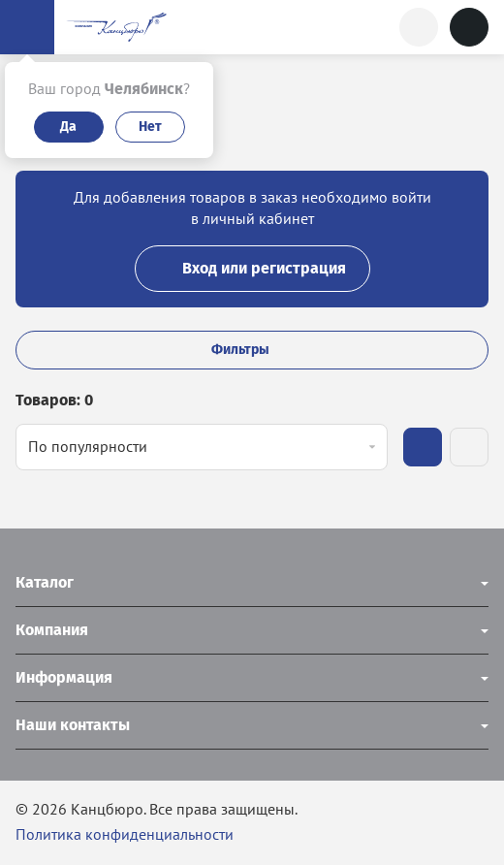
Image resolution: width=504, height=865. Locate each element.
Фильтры (252, 350)
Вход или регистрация (252, 268)
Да (68, 127)
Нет (150, 127)
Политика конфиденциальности (125, 834)
